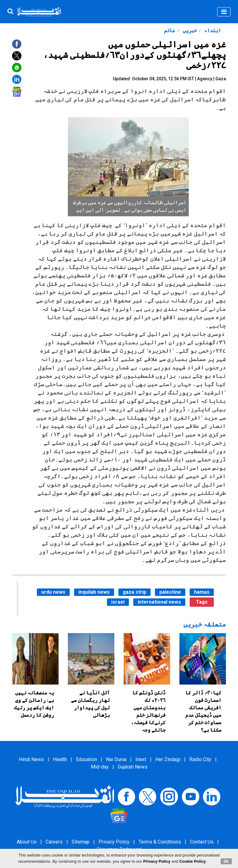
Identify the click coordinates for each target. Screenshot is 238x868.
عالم (170, 31)
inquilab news (94, 592)
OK (226, 861)
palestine (170, 592)
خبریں (189, 31)
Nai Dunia (116, 759)
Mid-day (100, 767)
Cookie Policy (193, 861)
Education (86, 759)
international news (159, 602)
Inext (141, 759)
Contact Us (202, 842)
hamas (202, 592)
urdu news (53, 592)
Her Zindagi (168, 759)
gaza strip (134, 592)
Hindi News (31, 759)
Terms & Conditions (160, 842)
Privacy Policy (114, 842)
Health (60, 759)
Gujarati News (133, 767)
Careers (54, 842)
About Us (27, 842)
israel (118, 602)
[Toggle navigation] (224, 12)
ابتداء (212, 31)
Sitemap (81, 842)
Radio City (200, 759)
